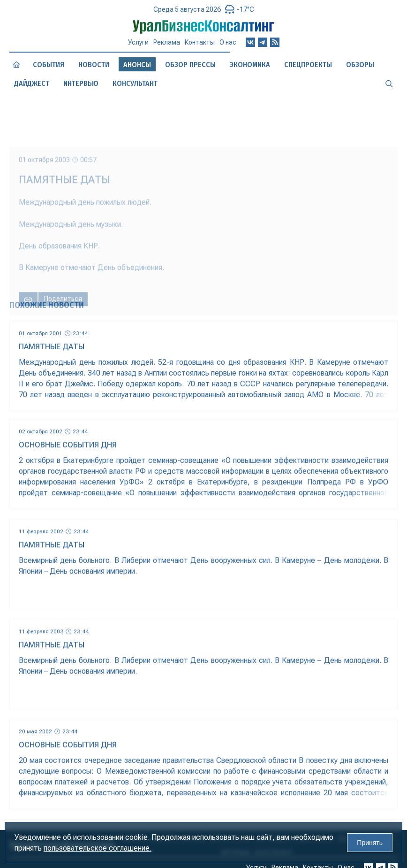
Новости (94, 65)
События (49, 65)
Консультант (135, 83)
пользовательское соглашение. (98, 848)
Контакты (200, 42)
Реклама (167, 42)
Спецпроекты (308, 65)
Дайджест (32, 83)
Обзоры (360, 65)
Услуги (138, 42)
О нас (228, 42)
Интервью (81, 83)
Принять (370, 843)
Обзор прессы (190, 65)
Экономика (250, 65)
